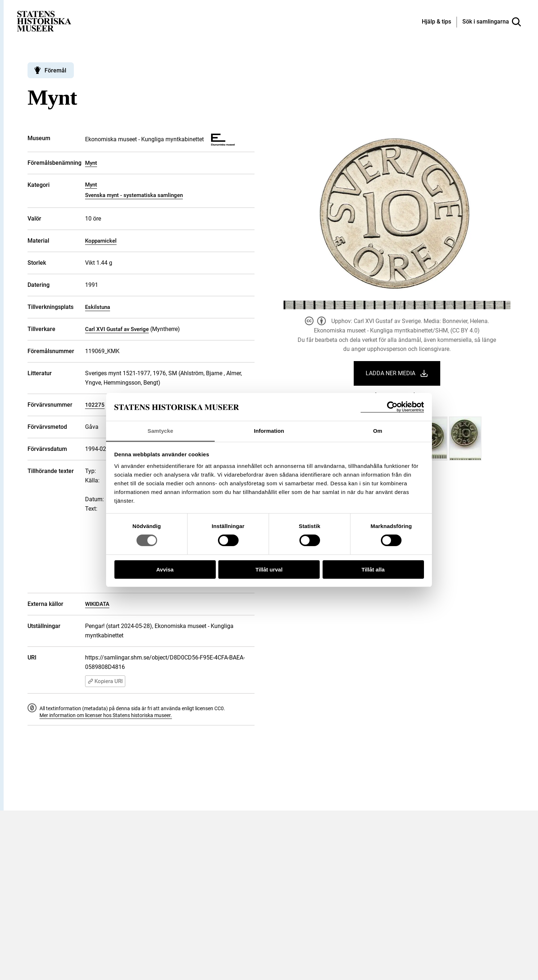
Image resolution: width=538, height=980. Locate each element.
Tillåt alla (373, 569)
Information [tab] (269, 431)
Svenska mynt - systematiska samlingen (134, 195)
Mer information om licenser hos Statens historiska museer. (106, 715)
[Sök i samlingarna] (492, 22)
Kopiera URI (105, 681)
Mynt (91, 163)
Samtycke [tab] (161, 431)
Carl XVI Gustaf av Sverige (117, 329)
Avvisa (165, 569)
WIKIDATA (97, 604)
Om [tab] (377, 431)
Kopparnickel (101, 241)
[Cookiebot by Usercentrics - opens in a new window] (392, 407)
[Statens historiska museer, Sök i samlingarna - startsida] (44, 21)
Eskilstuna (98, 307)
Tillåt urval (269, 569)
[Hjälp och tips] (436, 22)
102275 (95, 405)
